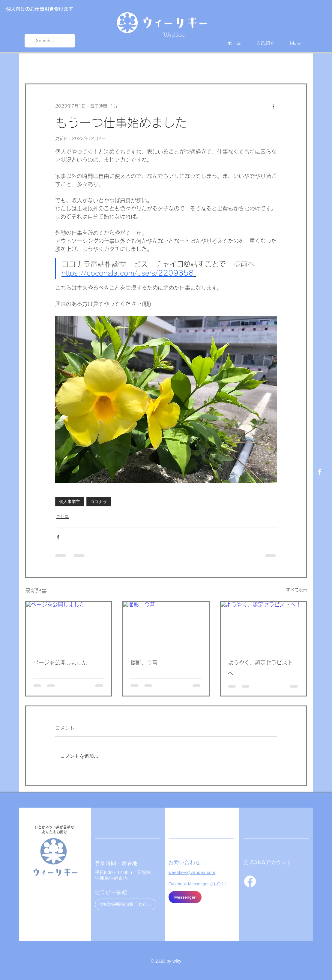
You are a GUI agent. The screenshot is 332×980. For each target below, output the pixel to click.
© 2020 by (162, 961)
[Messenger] (185, 897)
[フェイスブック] (250, 881)
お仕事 (82, 66)
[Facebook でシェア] (58, 537)
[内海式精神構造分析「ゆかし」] (126, 904)
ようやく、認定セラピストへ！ (260, 668)
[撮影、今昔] (166, 626)
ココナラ (99, 502)
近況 (59, 66)
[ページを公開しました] (69, 626)
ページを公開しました (60, 663)
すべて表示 (297, 590)
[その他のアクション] (274, 106)
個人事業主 (70, 502)
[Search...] (49, 41)
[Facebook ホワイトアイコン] (320, 472)
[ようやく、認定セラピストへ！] (263, 626)
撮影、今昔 (144, 663)
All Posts (34, 66)
